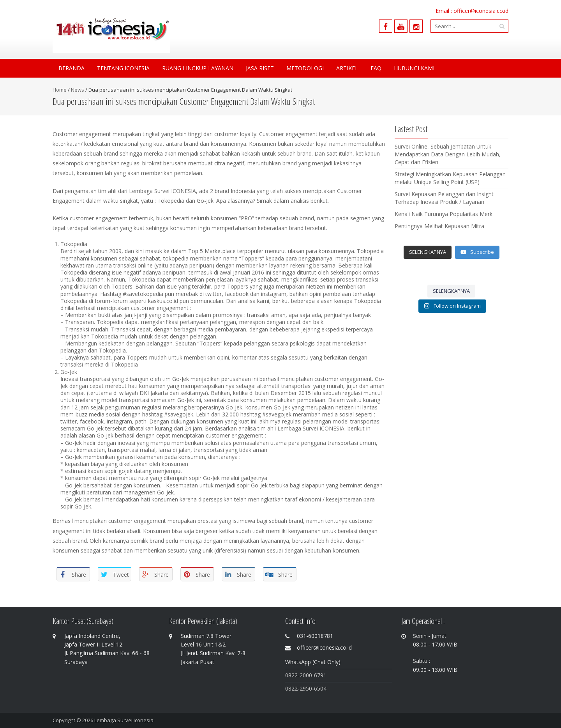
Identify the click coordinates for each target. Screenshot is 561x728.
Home (60, 90)
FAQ (376, 68)
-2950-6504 (312, 688)
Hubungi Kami (414, 68)
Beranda (71, 68)
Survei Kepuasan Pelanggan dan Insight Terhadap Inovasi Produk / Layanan (444, 198)
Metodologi (305, 68)
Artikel (347, 68)
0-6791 (318, 675)
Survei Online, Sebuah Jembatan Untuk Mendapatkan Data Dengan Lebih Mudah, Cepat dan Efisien (448, 154)
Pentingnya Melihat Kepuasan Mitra (439, 226)
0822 (291, 688)
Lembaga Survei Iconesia (124, 720)
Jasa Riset (260, 68)
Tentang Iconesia (123, 68)
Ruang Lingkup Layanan (198, 68)
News (78, 90)
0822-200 (297, 675)
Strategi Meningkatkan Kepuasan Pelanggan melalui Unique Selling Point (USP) (450, 178)
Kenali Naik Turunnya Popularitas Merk (444, 214)
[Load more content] (428, 252)
